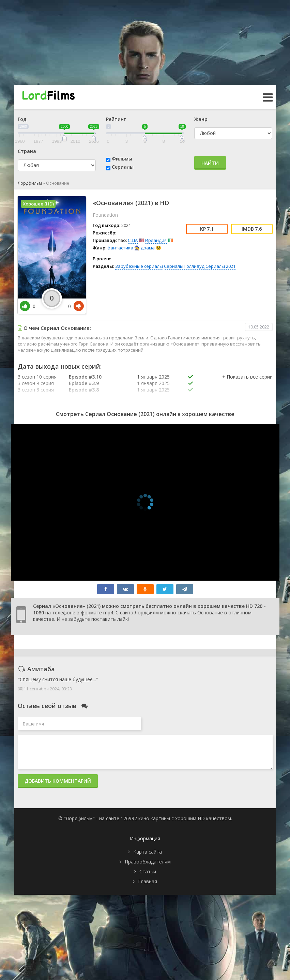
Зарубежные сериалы (139, 266)
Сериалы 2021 (220, 266)
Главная (148, 881)
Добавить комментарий (58, 781)
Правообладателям (148, 862)
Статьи (148, 871)
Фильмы (122, 159)
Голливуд (194, 266)
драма (148, 248)
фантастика (120, 248)
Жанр (201, 119)
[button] (247, 384)
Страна (27, 151)
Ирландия (156, 240)
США (133, 240)
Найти (210, 163)
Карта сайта (148, 852)
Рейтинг (116, 119)
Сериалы (123, 167)
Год (22, 119)
